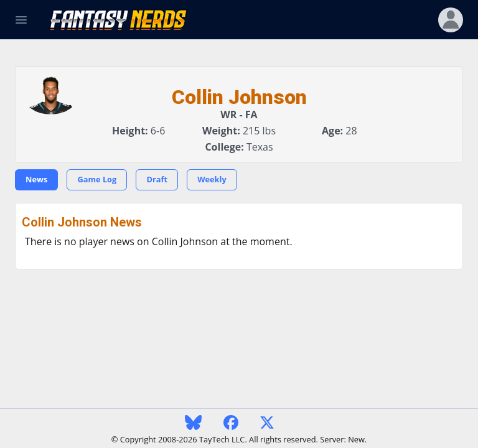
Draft (157, 179)
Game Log (97, 179)
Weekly (212, 179)
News (36, 179)
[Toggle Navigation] (21, 20)
